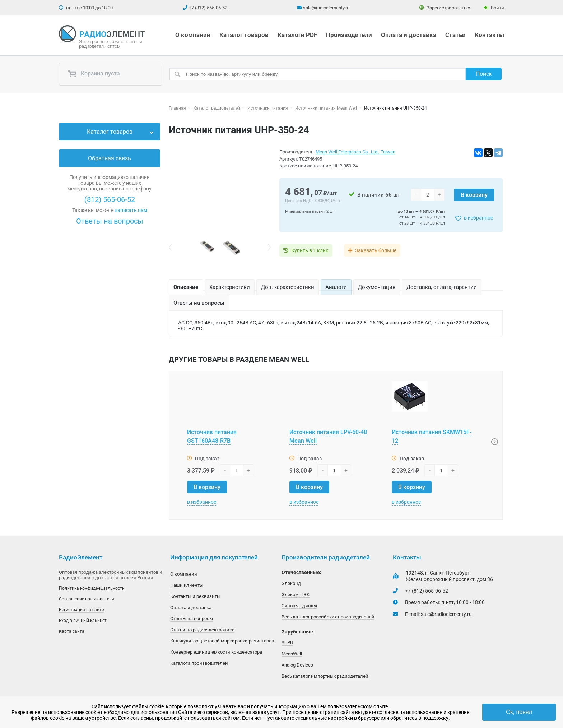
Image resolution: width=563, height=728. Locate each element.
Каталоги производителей (199, 663)
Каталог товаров (244, 35)
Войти (494, 8)
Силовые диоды (299, 606)
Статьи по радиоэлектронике (202, 630)
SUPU (287, 643)
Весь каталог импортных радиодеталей (325, 676)
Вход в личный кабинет (83, 621)
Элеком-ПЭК (296, 595)
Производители (349, 35)
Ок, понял (519, 712)
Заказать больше (376, 250)
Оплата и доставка (409, 35)
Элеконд (291, 583)
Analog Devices (297, 665)
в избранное (478, 218)
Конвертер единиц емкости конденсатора (216, 652)
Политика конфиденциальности (92, 588)
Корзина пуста (94, 74)
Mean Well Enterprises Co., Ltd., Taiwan (355, 152)
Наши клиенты (187, 585)
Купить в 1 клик (310, 250)
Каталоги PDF (297, 35)
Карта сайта (72, 631)
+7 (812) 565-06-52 (208, 8)
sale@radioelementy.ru (326, 8)
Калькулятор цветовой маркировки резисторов (222, 641)
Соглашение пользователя (87, 599)
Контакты (489, 35)
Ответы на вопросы (110, 221)
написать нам (131, 210)
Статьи (455, 35)
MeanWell (292, 654)
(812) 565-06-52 (110, 199)
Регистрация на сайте (81, 610)
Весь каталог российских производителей (328, 617)
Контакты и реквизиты (195, 596)
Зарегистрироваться (445, 8)
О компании (193, 35)
